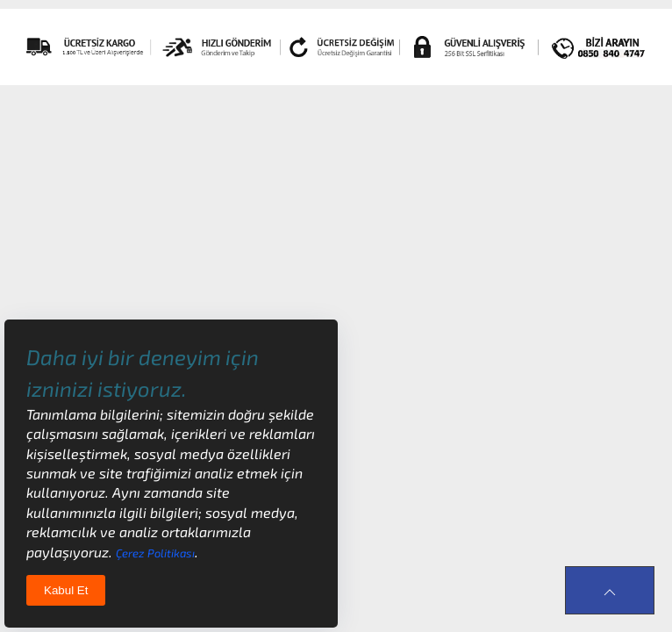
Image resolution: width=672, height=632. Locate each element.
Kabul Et (66, 590)
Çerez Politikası (155, 553)
